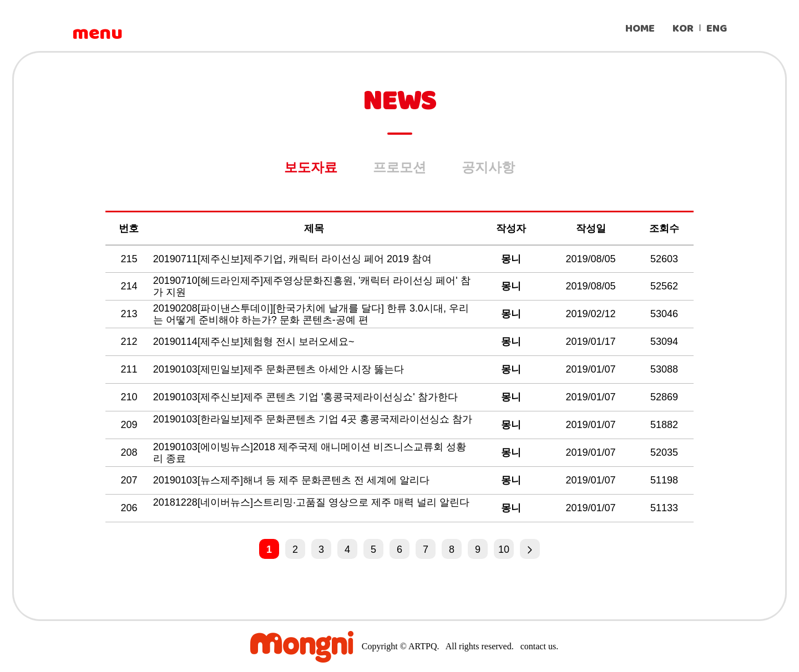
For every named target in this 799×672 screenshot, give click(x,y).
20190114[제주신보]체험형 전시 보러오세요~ (255, 342)
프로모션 (399, 167)
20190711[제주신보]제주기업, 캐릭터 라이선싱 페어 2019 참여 (294, 259)
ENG (717, 29)
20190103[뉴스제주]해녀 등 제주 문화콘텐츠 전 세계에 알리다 (293, 480)
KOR (683, 29)
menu (97, 33)
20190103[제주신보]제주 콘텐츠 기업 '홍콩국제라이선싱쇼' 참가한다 (307, 397)
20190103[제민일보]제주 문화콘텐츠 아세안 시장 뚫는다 (280, 369)
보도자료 (311, 167)
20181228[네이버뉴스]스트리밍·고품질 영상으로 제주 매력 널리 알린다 (311, 502)
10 (504, 549)
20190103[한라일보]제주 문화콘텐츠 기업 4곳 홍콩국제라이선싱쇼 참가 (313, 419)
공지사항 (488, 167)
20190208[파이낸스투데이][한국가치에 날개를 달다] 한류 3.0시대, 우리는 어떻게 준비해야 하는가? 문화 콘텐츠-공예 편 (311, 314)
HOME (640, 29)
